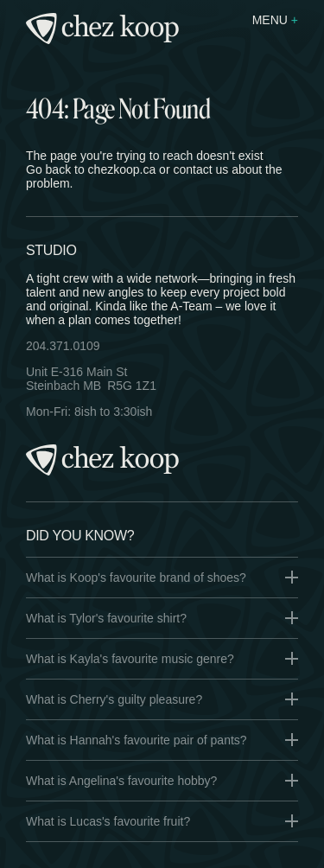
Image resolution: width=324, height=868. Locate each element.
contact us (200, 169)
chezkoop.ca (122, 169)
